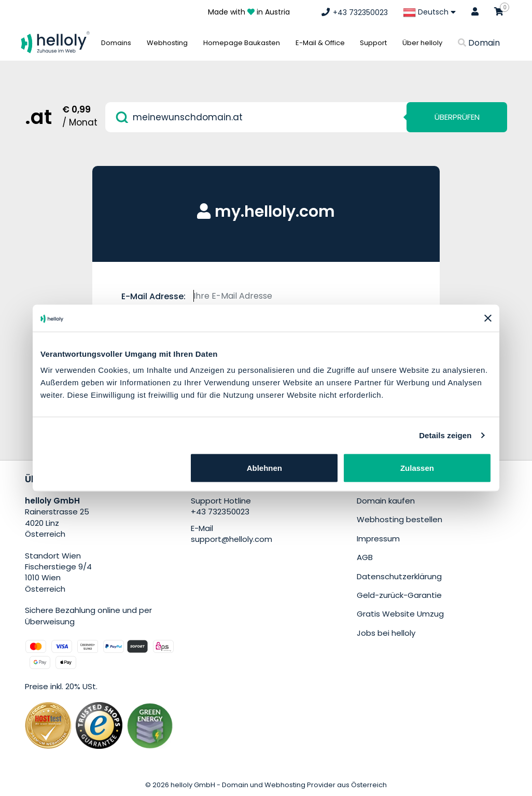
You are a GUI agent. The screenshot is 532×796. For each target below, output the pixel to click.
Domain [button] (479, 43)
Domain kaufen (386, 501)
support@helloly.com (232, 539)
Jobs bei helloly (386, 633)
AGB (365, 557)
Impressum (378, 539)
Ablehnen (264, 468)
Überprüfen (457, 117)
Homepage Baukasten (242, 43)
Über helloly (422, 43)
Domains (116, 43)
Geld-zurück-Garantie (399, 595)
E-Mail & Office (320, 43)
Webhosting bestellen (400, 519)
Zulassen (417, 468)
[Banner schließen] (488, 318)
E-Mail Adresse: (153, 296)
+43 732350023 (220, 512)
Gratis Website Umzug (400, 614)
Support (373, 43)
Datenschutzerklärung (399, 576)
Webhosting (167, 43)
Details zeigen (445, 435)
